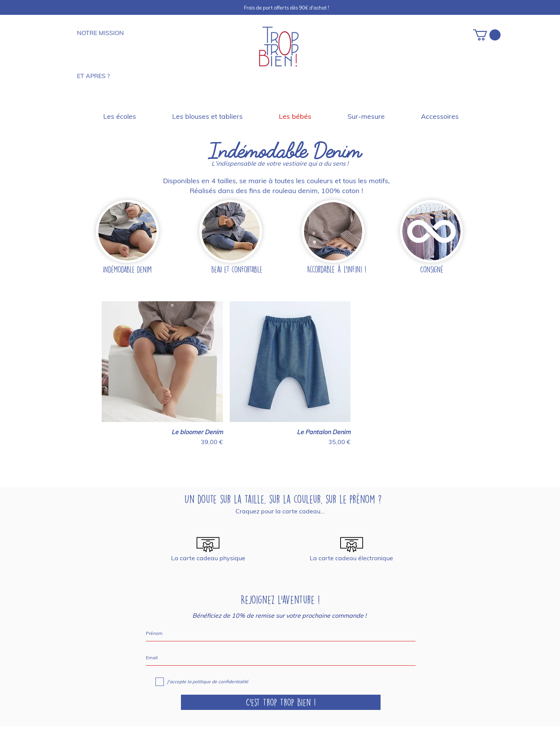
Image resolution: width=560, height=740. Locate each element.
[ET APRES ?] (100, 76)
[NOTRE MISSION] (103, 33)
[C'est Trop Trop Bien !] (281, 702)
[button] (487, 35)
